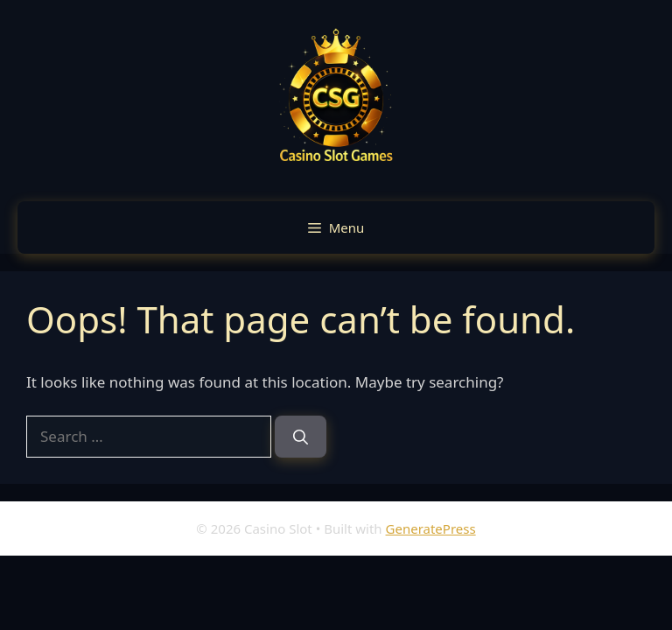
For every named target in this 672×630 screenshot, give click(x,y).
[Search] (301, 437)
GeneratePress (431, 528)
